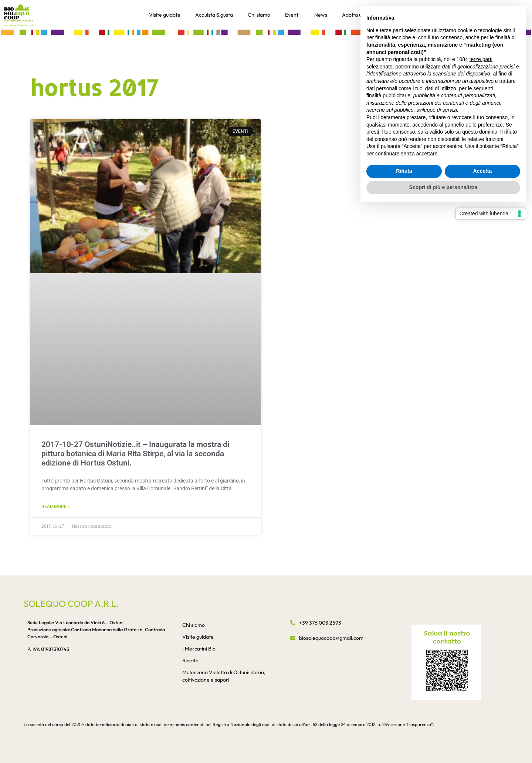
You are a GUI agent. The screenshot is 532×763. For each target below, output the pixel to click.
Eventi (292, 15)
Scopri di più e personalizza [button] (443, 187)
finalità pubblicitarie (388, 95)
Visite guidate (165, 15)
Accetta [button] (483, 171)
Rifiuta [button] (404, 171)
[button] (266, 32)
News (321, 15)
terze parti (481, 59)
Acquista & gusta (214, 15)
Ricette (190, 661)
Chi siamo (259, 15)
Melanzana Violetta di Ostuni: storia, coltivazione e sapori (224, 676)
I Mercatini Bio (199, 649)
